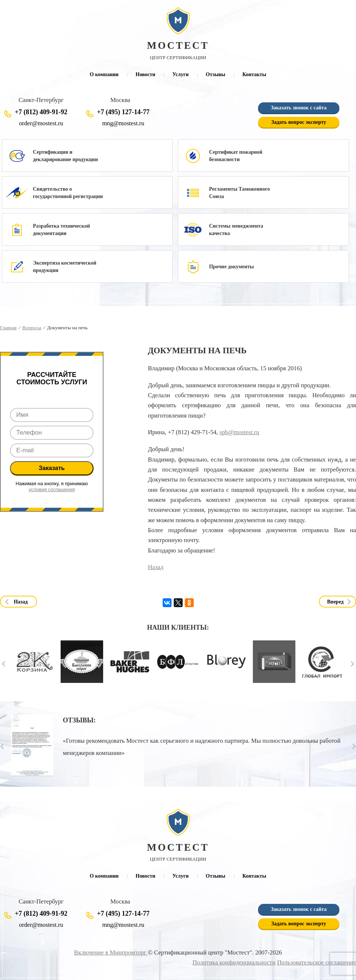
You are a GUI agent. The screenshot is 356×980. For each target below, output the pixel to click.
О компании (104, 74)
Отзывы (216, 74)
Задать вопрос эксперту (299, 122)
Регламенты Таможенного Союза (239, 193)
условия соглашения (52, 489)
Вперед (335, 602)
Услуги (180, 74)
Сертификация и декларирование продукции (65, 156)
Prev (4, 664)
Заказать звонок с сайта (299, 108)
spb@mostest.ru (239, 432)
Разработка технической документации (61, 230)
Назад (156, 567)
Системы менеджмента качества (236, 230)
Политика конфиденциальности (234, 962)
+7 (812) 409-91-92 (41, 112)
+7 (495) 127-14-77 (123, 112)
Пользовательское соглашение (316, 962)
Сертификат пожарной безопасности (235, 156)
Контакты (254, 74)
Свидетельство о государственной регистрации (68, 193)
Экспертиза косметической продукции (65, 267)
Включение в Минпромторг (111, 952)
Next (352, 664)
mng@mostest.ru (123, 123)
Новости (145, 74)
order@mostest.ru (41, 123)
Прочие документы (231, 267)
